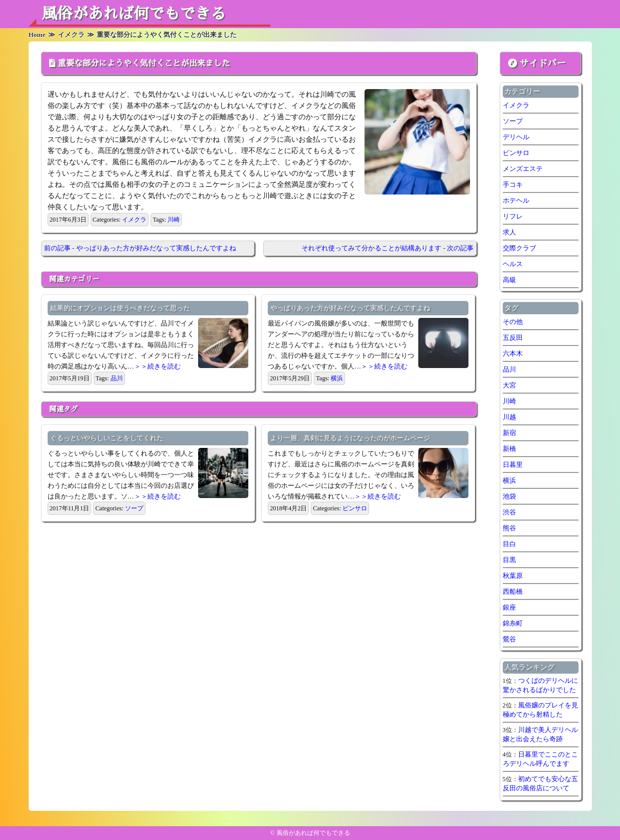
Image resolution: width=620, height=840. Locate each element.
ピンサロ (355, 508)
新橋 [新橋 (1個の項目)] (509, 449)
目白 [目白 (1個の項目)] (509, 544)
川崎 (174, 220)
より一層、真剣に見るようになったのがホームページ (350, 438)
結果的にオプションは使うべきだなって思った (120, 308)
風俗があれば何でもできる (134, 14)
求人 (509, 232)
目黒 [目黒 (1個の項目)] (509, 560)
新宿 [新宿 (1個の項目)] (509, 433)
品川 (117, 378)
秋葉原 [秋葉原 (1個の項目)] (513, 576)
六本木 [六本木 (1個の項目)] (513, 353)
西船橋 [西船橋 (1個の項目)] (513, 591)
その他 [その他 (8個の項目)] (513, 322)
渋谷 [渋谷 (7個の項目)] (509, 512)
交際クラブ (519, 248)
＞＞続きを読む (157, 366)
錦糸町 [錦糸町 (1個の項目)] (513, 623)
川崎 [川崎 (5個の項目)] (509, 401)
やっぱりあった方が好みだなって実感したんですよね (350, 308)
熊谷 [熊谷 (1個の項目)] (509, 528)
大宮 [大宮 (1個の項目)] (509, 385)
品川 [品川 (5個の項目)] (509, 369)
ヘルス (513, 264)
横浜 (337, 378)
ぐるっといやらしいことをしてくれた (107, 438)
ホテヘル (516, 200)
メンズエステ (523, 169)
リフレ (513, 216)
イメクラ (134, 220)
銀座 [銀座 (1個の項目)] (509, 607)
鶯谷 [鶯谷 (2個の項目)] (509, 639)
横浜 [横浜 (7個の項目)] (509, 480)
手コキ (513, 185)
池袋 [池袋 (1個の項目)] (509, 496)
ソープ (134, 508)
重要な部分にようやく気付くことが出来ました (144, 63)
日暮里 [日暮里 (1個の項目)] (513, 465)
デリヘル (516, 137)
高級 (509, 280)
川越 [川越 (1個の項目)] (509, 417)
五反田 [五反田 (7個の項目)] (513, 338)
